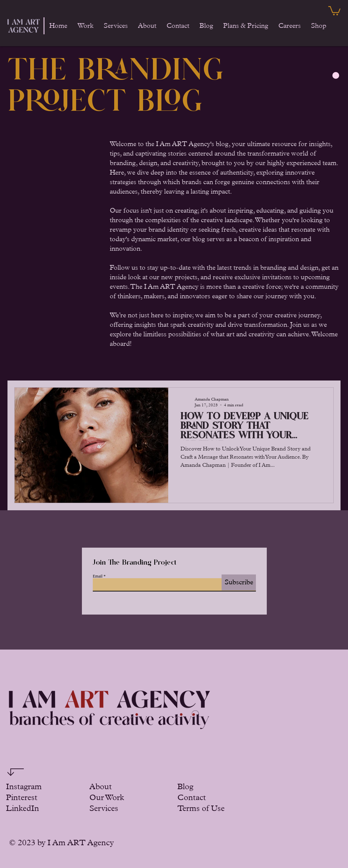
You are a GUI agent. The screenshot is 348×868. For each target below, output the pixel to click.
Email (98, 576)
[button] (334, 10)
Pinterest (22, 798)
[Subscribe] (239, 582)
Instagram (24, 787)
